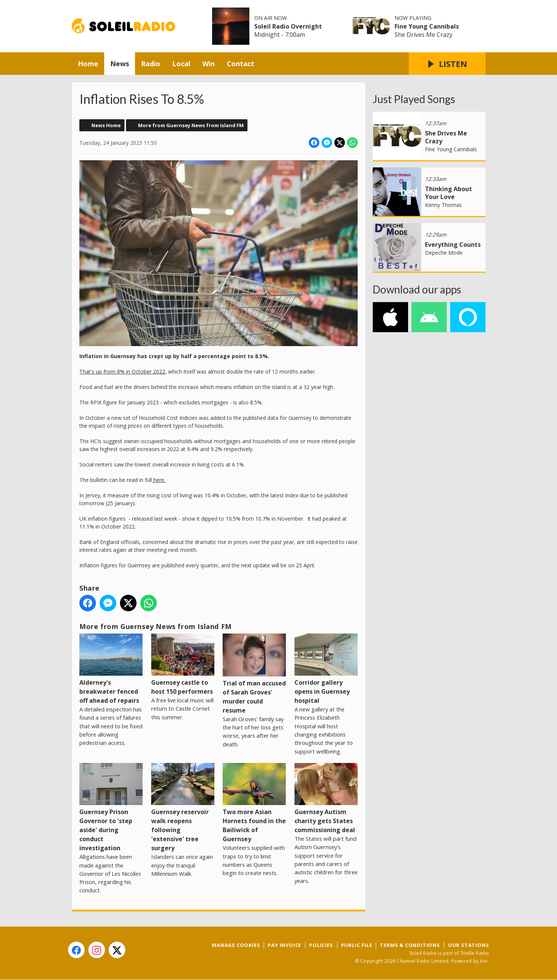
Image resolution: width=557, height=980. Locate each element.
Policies (321, 945)
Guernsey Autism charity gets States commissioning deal (326, 798)
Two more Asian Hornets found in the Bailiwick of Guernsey (254, 803)
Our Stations (469, 945)
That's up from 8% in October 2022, (123, 371)
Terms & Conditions (410, 945)
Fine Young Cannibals (427, 26)
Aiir (484, 961)
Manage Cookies (236, 945)
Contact (241, 64)
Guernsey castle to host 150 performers (182, 665)
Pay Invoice (285, 945)
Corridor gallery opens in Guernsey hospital (326, 669)
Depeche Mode (444, 253)
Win (209, 64)
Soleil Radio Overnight (288, 26)
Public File (357, 945)
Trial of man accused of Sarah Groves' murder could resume (254, 674)
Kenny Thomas (443, 205)
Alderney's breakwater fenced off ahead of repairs (111, 669)
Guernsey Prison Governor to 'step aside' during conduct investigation (111, 808)
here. (159, 480)
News (120, 64)
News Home (106, 125)
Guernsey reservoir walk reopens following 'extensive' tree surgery (182, 808)
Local (181, 64)
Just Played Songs (414, 99)
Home (88, 64)
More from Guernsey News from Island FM (191, 125)
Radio (151, 64)
